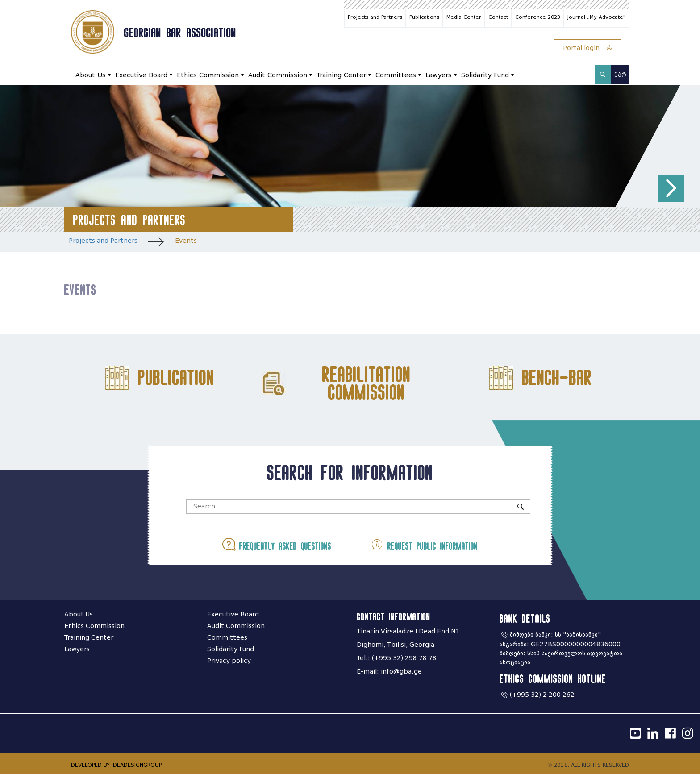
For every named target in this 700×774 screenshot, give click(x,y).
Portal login (587, 48)
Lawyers (439, 75)
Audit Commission (278, 75)
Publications (424, 17)
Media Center (464, 17)
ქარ (620, 75)
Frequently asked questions (277, 544)
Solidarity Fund (485, 75)
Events (186, 241)
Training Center (341, 75)
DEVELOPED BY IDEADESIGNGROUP (116, 765)
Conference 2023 (538, 17)
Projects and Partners (375, 17)
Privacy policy (229, 661)
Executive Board (141, 75)
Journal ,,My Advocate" (596, 17)
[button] (671, 189)
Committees (396, 75)
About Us (91, 75)
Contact (498, 17)
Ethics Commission (208, 75)
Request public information (424, 544)
